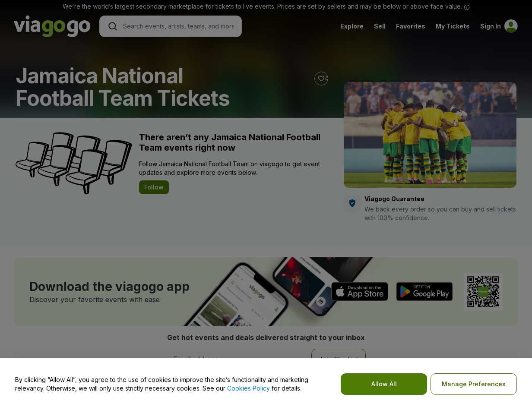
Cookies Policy (249, 388)
